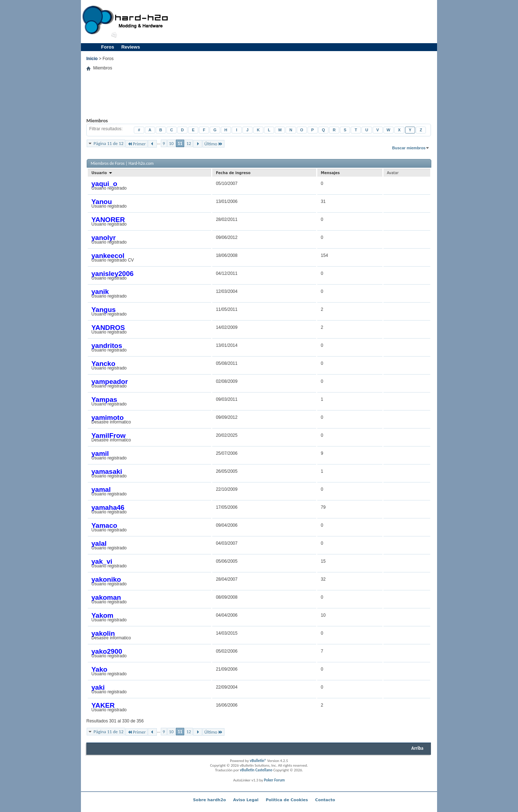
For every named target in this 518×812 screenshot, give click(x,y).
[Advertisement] (304, 22)
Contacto (325, 800)
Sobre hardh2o (209, 800)
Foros (108, 47)
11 (180, 143)
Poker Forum (274, 780)
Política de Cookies (287, 800)
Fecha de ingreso (233, 173)
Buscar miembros (409, 148)
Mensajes (330, 173)
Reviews (131, 47)
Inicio (92, 59)
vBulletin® (258, 761)
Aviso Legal (246, 800)
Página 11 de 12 (108, 143)
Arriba (417, 748)
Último (213, 144)
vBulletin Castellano (256, 770)
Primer (137, 144)
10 (171, 143)
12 (189, 143)
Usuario (102, 173)
